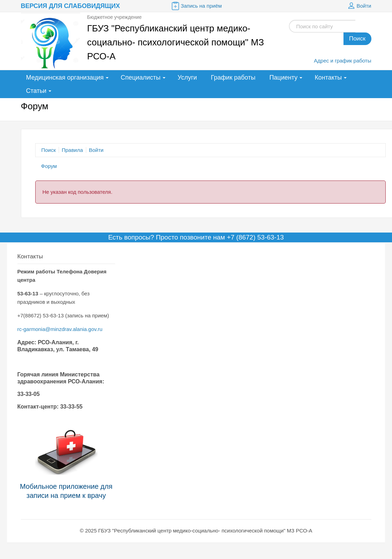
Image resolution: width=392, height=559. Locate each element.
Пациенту (284, 78)
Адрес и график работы (342, 61)
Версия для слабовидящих (71, 6)
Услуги (187, 78)
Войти (359, 6)
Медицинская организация (65, 78)
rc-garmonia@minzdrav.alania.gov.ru (60, 329)
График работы (233, 78)
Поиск (357, 39)
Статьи (36, 91)
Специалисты (141, 78)
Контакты (328, 78)
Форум (49, 166)
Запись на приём (196, 6)
